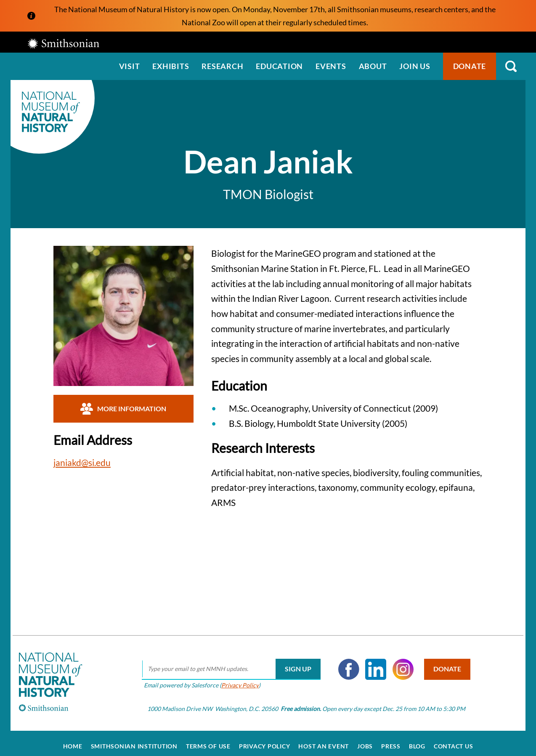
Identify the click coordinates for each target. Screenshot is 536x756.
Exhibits (171, 66)
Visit (130, 66)
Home (73, 740)
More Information (123, 409)
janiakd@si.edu (82, 462)
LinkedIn (372, 663)
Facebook (345, 663)
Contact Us (454, 740)
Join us (415, 66)
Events (331, 66)
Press (391, 740)
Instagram (399, 663)
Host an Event (324, 740)
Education (279, 66)
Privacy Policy (236, 679)
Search (511, 66)
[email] (227, 663)
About (373, 66)
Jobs (365, 740)
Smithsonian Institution (134, 740)
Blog (417, 740)
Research (222, 66)
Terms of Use (208, 740)
